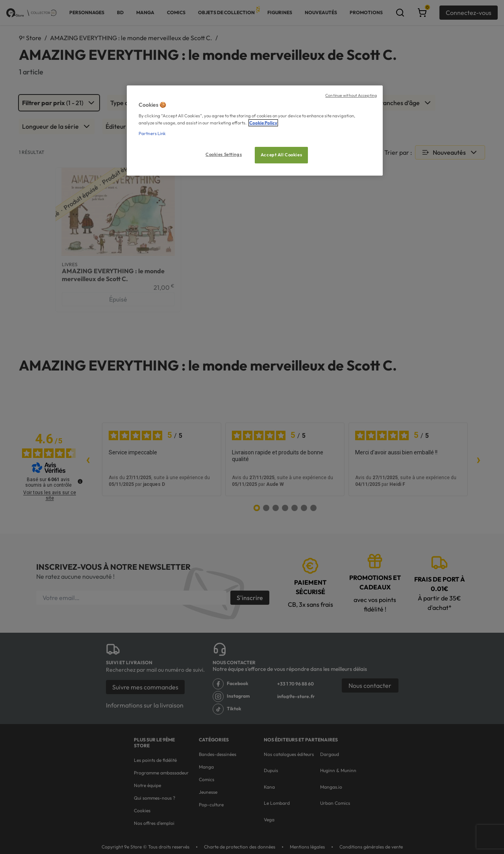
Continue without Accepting (351, 95)
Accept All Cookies (281, 155)
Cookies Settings (224, 154)
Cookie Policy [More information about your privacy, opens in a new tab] (263, 123)
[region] (255, 131)
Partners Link (152, 133)
